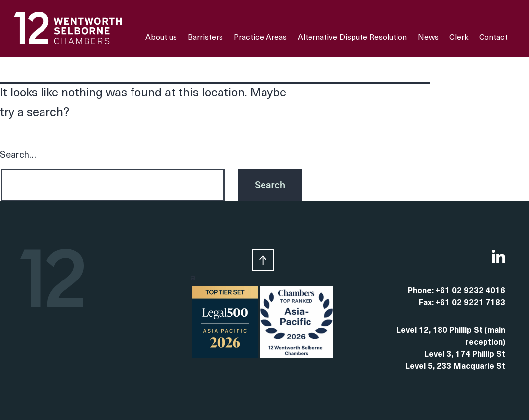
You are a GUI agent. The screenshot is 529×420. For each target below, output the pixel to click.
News (428, 38)
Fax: (427, 303)
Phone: (422, 291)
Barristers (205, 38)
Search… (18, 156)
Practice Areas (260, 38)
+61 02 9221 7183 (470, 303)
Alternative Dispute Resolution (352, 38)
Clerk (459, 38)
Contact (493, 38)
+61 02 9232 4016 (470, 291)
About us (161, 38)
